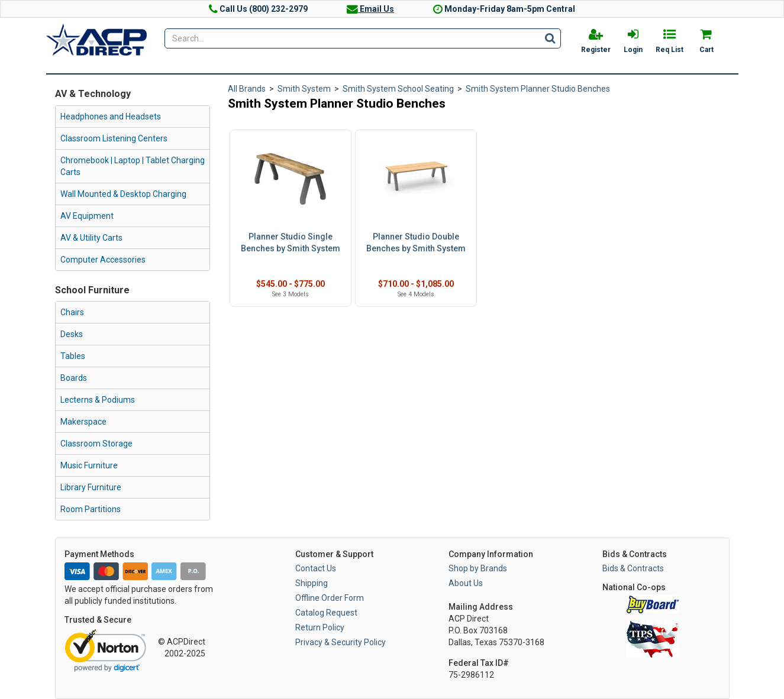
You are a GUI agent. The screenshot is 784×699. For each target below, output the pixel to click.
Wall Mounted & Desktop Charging (123, 194)
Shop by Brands (478, 568)
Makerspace (83, 422)
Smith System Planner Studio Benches (538, 89)
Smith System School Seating (398, 89)
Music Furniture (89, 465)
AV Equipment (87, 216)
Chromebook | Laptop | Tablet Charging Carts (133, 166)
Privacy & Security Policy (341, 642)
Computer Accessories (103, 260)
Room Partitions (91, 509)
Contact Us (316, 568)
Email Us (370, 9)
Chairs (72, 312)
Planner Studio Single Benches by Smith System (291, 242)
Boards (74, 378)
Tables (73, 356)
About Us (466, 583)
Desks (72, 334)
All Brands (247, 89)
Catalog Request (326, 613)
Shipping (312, 583)
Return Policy (320, 627)
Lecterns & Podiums (98, 400)
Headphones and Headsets (111, 117)
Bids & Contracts (633, 568)
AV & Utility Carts (91, 238)
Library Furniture (91, 487)
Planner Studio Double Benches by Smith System (416, 242)
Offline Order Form (330, 598)
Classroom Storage (96, 444)
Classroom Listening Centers (114, 138)
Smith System (304, 89)
